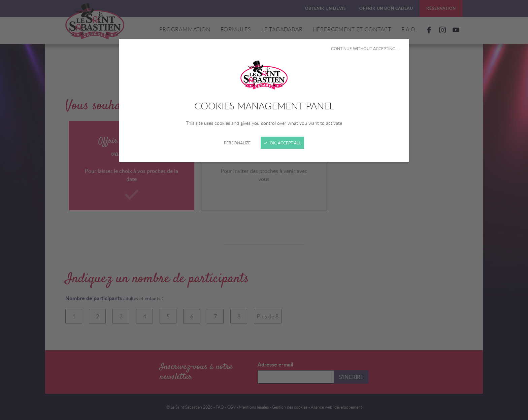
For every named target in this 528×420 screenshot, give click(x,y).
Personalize (237, 143)
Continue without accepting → (366, 48)
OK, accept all (282, 143)
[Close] (264, 210)
